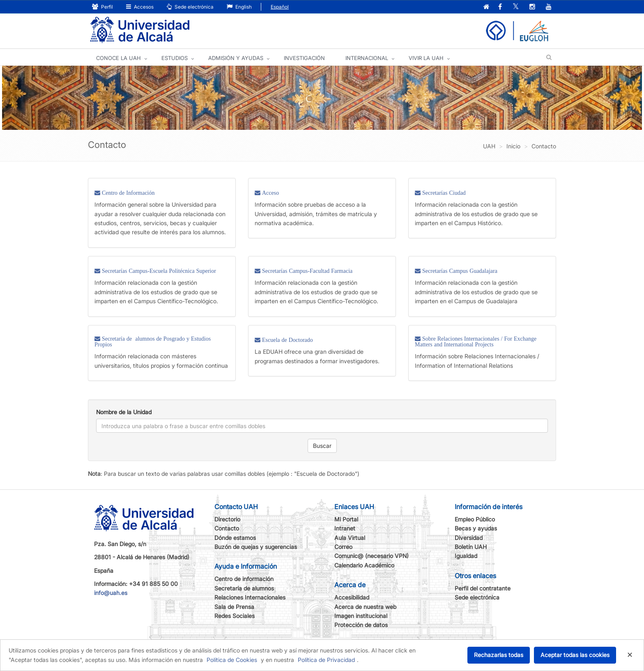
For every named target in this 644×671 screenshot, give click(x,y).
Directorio (227, 519)
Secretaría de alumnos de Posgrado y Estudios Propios (153, 341)
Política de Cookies (232, 660)
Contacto (227, 528)
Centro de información (244, 579)
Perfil (102, 7)
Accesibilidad (352, 597)
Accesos (140, 7)
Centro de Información (128, 193)
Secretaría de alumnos (244, 588)
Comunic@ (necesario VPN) (371, 556)
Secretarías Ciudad (443, 193)
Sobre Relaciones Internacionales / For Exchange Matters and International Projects (476, 341)
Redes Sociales (235, 616)
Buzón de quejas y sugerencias (256, 547)
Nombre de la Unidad (124, 412)
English (239, 7)
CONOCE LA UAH (118, 58)
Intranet (345, 528)
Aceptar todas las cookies (575, 655)
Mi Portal (346, 519)
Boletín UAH (471, 547)
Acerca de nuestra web (365, 607)
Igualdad (466, 556)
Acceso (270, 193)
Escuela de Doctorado (287, 340)
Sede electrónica (190, 7)
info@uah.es (111, 593)
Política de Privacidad (326, 660)
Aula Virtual (350, 538)
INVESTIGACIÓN (304, 58)
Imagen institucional (361, 616)
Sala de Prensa (234, 607)
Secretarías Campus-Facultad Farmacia (306, 271)
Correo (343, 547)
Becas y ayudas (476, 528)
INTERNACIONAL (367, 58)
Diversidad (469, 538)
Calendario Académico (364, 565)
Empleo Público (475, 519)
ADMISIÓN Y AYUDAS (236, 58)
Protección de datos (361, 625)
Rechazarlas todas (499, 655)
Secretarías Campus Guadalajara (459, 271)
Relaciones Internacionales (250, 597)
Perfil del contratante (483, 588)
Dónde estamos (235, 538)
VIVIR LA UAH (426, 58)
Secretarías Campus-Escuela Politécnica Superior (158, 271)
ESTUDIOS (175, 58)
